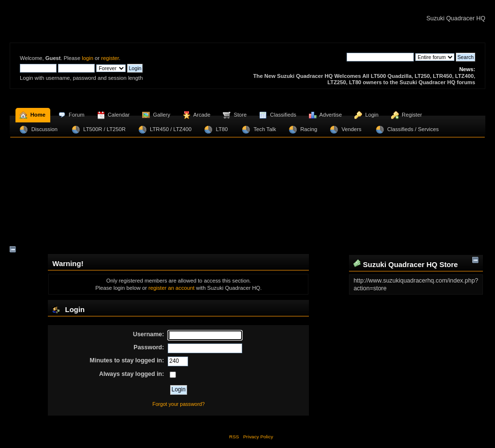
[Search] (380, 57)
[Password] (205, 348)
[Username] (205, 335)
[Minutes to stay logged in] (178, 361)
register (110, 58)
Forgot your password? (178, 404)
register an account (171, 288)
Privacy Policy (258, 437)
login (87, 58)
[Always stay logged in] (173, 375)
